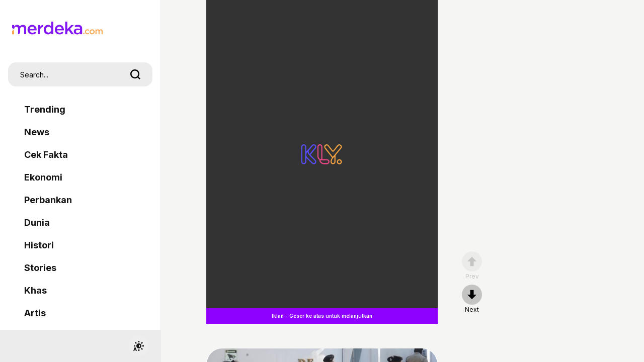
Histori (39, 245)
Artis (35, 313)
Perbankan (48, 200)
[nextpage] (472, 299)
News (37, 132)
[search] (135, 74)
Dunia (37, 222)
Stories (40, 268)
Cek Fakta (46, 155)
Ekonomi (43, 177)
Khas (35, 290)
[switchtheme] (138, 346)
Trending (45, 109)
